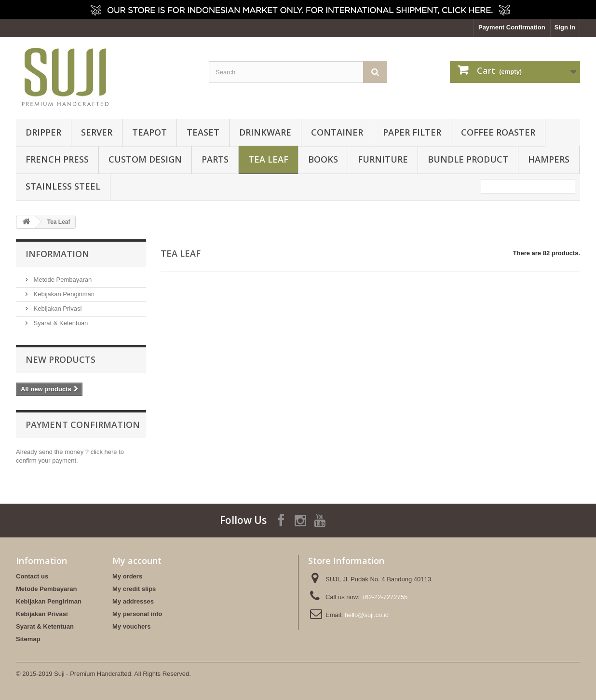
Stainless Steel (63, 186)
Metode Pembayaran (62, 280)
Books (323, 159)
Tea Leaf (268, 159)
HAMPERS (549, 159)
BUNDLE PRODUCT (468, 159)
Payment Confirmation (512, 27)
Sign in (565, 27)
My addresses (133, 601)
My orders (127, 576)
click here (104, 452)
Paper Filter (412, 132)
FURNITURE (383, 159)
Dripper (43, 132)
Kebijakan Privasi (57, 309)
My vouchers (131, 626)
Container (337, 132)
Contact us (32, 576)
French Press (57, 159)
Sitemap (28, 639)
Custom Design (145, 159)
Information (57, 254)
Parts (215, 159)
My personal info (137, 614)
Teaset (203, 132)
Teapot (149, 132)
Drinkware (265, 132)
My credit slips (134, 589)
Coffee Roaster (498, 132)
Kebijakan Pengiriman (63, 294)
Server (97, 132)
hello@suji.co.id (367, 615)
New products (61, 359)
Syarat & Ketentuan (60, 323)
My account (137, 561)
